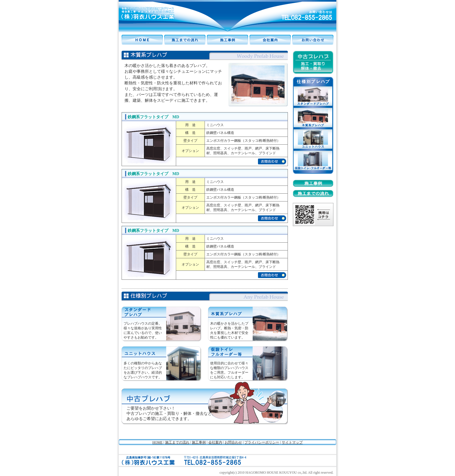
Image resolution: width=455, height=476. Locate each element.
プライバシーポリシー (262, 442)
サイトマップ (292, 442)
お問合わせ (233, 442)
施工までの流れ (177, 442)
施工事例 (199, 442)
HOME (157, 442)
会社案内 (215, 442)
